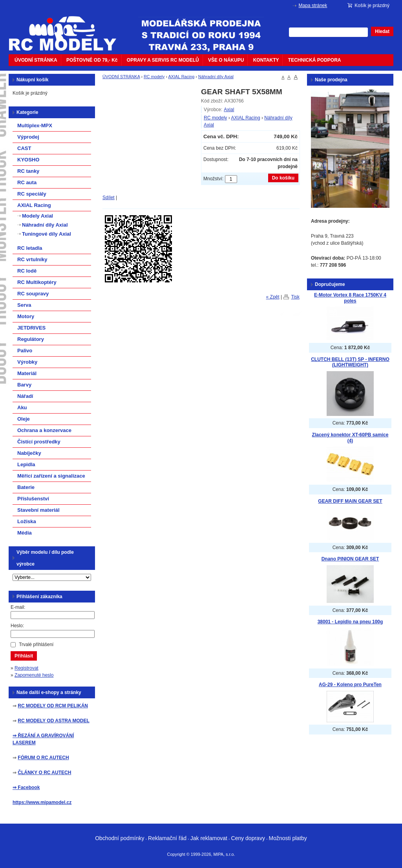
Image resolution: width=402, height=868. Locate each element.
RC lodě (27, 271)
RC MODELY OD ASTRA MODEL (53, 721)
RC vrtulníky (32, 259)
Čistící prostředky (39, 442)
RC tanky (28, 171)
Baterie (26, 487)
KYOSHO (28, 160)
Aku (22, 407)
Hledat (382, 31)
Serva (24, 305)
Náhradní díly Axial (216, 77)
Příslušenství (33, 499)
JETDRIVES (31, 328)
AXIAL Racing (181, 77)
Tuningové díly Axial (47, 234)
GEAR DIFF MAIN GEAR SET (350, 501)
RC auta (27, 182)
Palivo (25, 351)
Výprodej (28, 137)
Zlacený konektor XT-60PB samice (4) (350, 438)
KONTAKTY (266, 60)
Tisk (295, 297)
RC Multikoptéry (37, 282)
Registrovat (26, 668)
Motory (26, 316)
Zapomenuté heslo (34, 675)
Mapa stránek (313, 5)
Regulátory (31, 339)
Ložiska (27, 521)
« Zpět (273, 297)
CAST (24, 148)
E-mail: (18, 607)
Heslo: (17, 626)
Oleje (24, 419)
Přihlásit (24, 656)
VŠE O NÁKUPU (226, 60)
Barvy (24, 385)
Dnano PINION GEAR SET (350, 559)
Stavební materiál (38, 510)
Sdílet (109, 198)
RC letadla (30, 248)
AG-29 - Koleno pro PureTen (350, 685)
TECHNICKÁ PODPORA (315, 60)
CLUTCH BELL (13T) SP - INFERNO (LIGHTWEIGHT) (350, 362)
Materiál (27, 373)
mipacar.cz (68, 29)
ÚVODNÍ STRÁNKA (36, 60)
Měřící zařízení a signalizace (51, 476)
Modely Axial (37, 216)
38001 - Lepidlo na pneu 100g (350, 622)
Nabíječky (29, 453)
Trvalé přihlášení (36, 645)
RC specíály (32, 194)
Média (25, 533)
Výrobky (27, 362)
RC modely (154, 77)
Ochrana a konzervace (44, 430)
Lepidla (26, 464)
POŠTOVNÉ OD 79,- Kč (92, 60)
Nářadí (25, 396)
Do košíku (283, 178)
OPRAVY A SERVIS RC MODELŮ (163, 60)
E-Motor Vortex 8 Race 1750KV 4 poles (350, 298)
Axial (229, 110)
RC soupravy (33, 294)
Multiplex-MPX (35, 125)
